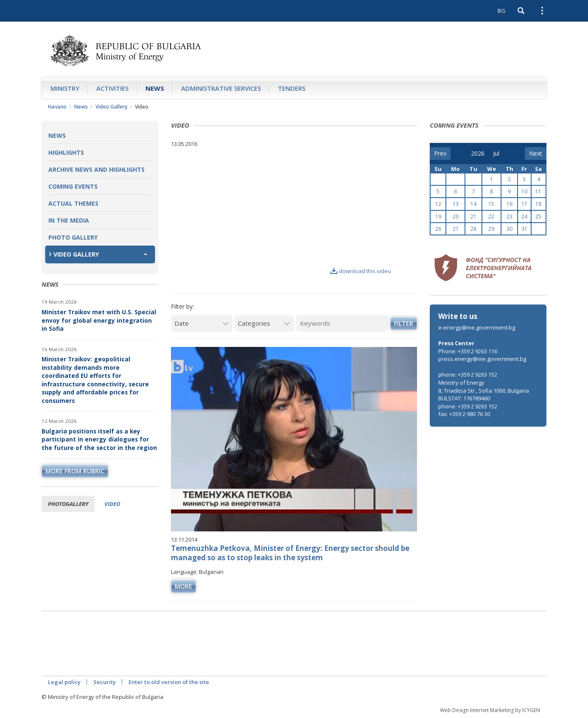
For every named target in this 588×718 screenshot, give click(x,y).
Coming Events (73, 186)
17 (524, 204)
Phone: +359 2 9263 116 (468, 351)
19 (438, 217)
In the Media (69, 220)
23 (510, 217)
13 (456, 204)
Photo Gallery (73, 237)
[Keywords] (342, 323)
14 (473, 204)
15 (491, 204)
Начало (57, 107)
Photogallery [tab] (68, 504)
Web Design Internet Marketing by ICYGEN (490, 710)
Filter (404, 323)
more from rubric (75, 471)
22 (491, 217)
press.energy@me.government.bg (482, 359)
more (183, 586)
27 (456, 229)
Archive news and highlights (97, 169)
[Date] (202, 323)
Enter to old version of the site (169, 682)
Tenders (292, 88)
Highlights (66, 152)
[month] (499, 154)
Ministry (65, 88)
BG (501, 11)
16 (510, 204)
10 (524, 191)
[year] (478, 154)
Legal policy (64, 682)
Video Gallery (111, 107)
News (155, 88)
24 (524, 217)
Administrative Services (221, 88)
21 (473, 217)
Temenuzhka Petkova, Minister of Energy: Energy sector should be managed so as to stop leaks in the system (290, 553)
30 (510, 229)
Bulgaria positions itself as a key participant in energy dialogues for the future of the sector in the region (99, 439)
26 (438, 229)
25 (538, 217)
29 (491, 229)
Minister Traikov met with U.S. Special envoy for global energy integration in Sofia (99, 320)
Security (105, 682)
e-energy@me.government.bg (477, 327)
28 (473, 229)
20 (456, 217)
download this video (361, 271)
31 (524, 229)
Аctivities (112, 88)
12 (438, 204)
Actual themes (73, 203)
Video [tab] (112, 504)
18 (538, 204)
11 (538, 191)
